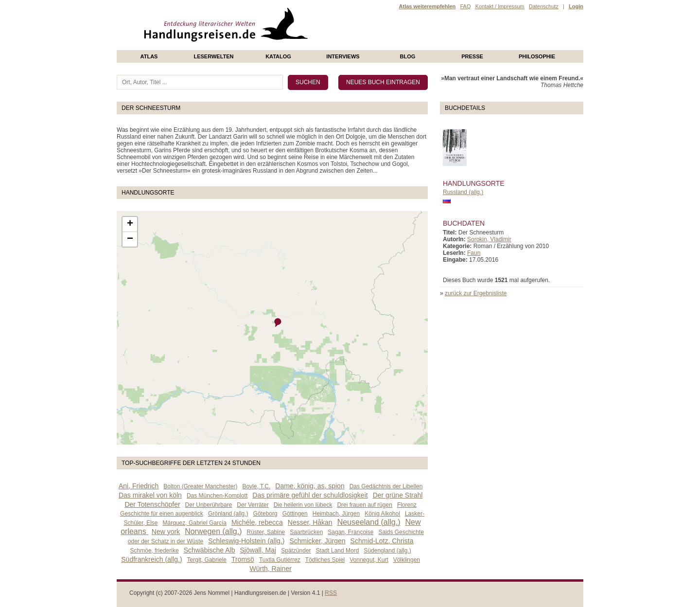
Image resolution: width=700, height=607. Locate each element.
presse (472, 56)
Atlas (149, 56)
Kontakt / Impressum (500, 6)
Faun (474, 253)
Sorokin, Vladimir (489, 239)
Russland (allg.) (463, 192)
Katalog (278, 56)
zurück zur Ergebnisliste (476, 293)
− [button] (130, 239)
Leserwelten (213, 56)
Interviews (343, 56)
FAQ (465, 6)
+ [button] (130, 224)
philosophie (537, 56)
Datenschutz (544, 6)
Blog (408, 56)
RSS (331, 593)
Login (576, 6)
